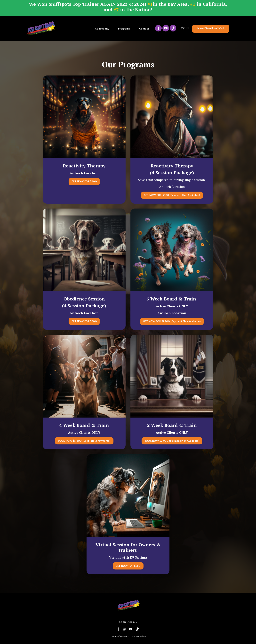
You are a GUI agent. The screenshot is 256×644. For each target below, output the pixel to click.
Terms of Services (120, 637)
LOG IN (184, 29)
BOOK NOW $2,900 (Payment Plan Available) (172, 441)
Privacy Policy (139, 637)
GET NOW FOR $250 (128, 566)
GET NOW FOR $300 (84, 181)
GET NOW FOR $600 (84, 321)
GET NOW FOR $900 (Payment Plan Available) (172, 195)
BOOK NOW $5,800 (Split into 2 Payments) (84, 441)
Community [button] (102, 29)
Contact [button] (144, 29)
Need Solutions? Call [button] (211, 29)
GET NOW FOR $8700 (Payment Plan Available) (172, 321)
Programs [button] (124, 29)
